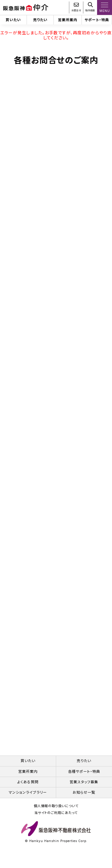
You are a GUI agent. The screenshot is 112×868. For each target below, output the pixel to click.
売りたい (40, 20)
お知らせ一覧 (84, 797)
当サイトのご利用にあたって (56, 818)
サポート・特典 (97, 20)
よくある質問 (28, 787)
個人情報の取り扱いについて (56, 811)
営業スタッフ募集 (84, 787)
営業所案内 (68, 20)
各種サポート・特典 (84, 776)
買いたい (13, 20)
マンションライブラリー (28, 797)
